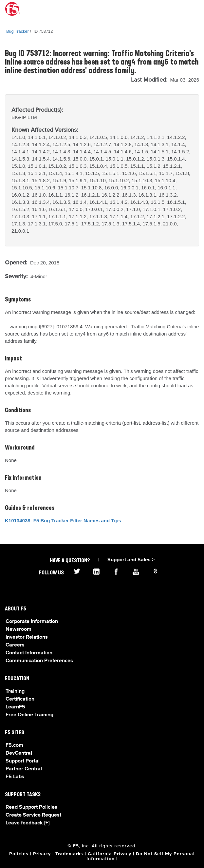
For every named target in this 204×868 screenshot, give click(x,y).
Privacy (42, 854)
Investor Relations (27, 637)
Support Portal (23, 761)
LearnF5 (15, 707)
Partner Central (24, 769)
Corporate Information (32, 622)
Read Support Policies (31, 807)
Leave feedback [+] (28, 823)
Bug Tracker (18, 31)
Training (15, 691)
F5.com (14, 745)
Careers (15, 645)
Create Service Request (33, 815)
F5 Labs (15, 777)
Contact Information (29, 653)
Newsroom (19, 629)
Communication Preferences (39, 661)
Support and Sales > (131, 560)
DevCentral (19, 753)
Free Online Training (29, 715)
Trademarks (69, 854)
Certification (20, 699)
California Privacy (110, 854)
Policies (19, 854)
